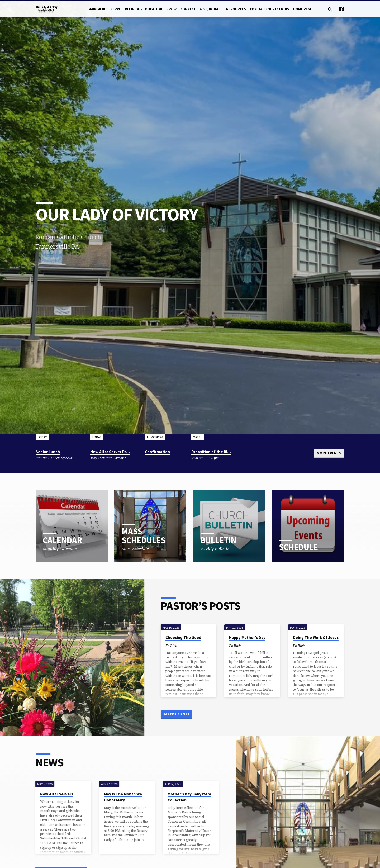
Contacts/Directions (270, 9)
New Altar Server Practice (114, 452)
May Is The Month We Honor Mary (118, 798)
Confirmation (157, 452)
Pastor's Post (183, 715)
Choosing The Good (188, 637)
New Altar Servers (52, 795)
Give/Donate (211, 9)
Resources (236, 9)
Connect (188, 9)
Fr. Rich (176, 646)
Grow (171, 9)
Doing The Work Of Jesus (321, 637)
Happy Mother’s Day (253, 637)
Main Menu (98, 9)
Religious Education (144, 9)
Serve (116, 9)
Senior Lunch (48, 452)
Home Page (303, 9)
